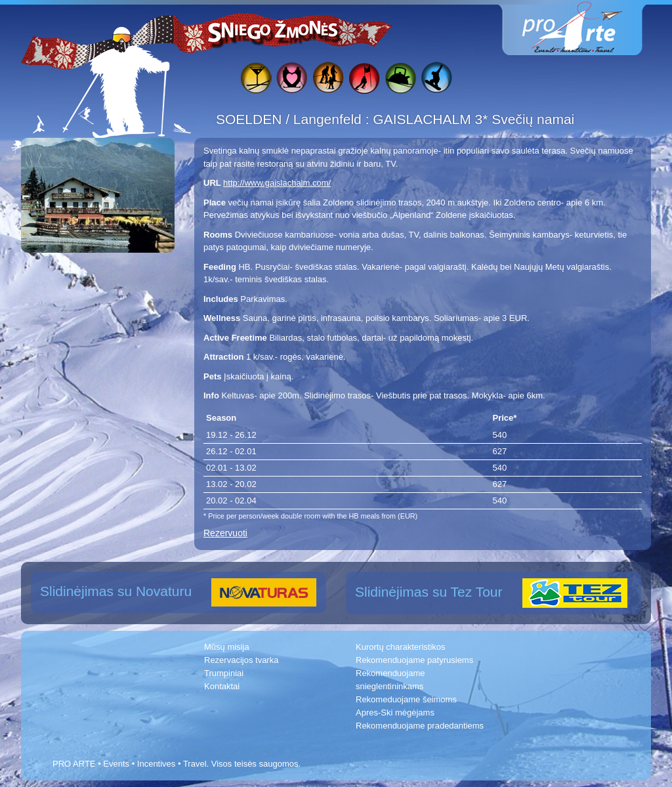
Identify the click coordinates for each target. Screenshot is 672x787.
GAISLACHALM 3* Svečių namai (473, 119)
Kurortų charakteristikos (401, 647)
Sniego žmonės (274, 30)
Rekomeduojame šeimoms (406, 699)
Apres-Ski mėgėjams (395, 713)
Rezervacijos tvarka (241, 660)
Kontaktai (222, 686)
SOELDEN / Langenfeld (291, 119)
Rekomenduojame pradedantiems (420, 726)
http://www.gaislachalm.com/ (277, 183)
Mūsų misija (227, 647)
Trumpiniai (224, 673)
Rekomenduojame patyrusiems (414, 660)
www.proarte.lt (583, 28)
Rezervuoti (225, 533)
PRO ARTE (74, 764)
